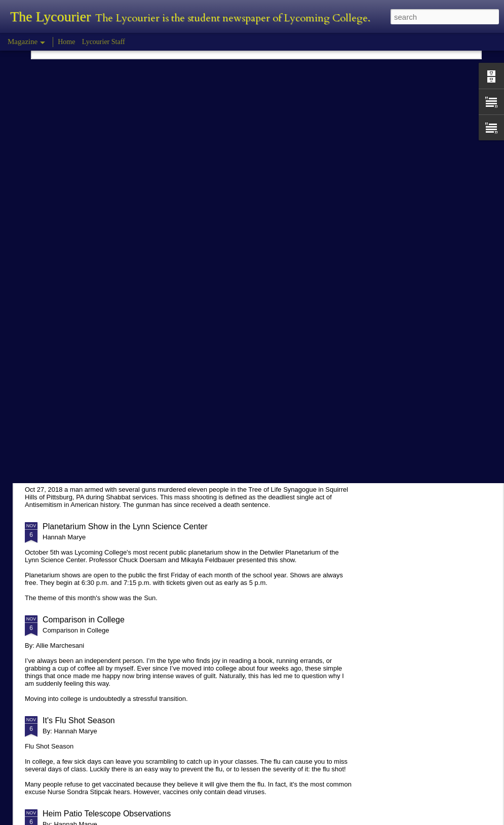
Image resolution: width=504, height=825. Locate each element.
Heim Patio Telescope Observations (107, 814)
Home (66, 42)
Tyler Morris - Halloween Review (101, 363)
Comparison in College (84, 620)
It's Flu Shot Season (79, 720)
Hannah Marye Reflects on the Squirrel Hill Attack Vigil (140, 448)
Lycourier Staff (104, 42)
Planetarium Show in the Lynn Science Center (125, 526)
